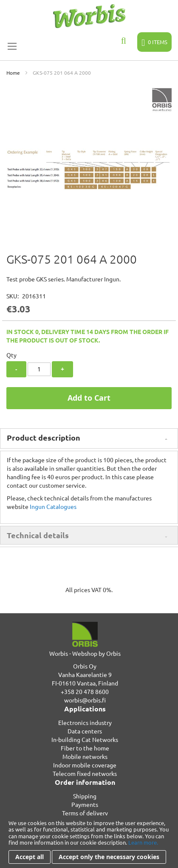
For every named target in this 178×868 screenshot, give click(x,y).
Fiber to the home (85, 748)
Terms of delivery (85, 813)
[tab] (89, 438)
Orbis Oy (85, 666)
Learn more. (143, 842)
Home (13, 73)
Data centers (85, 731)
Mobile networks (85, 756)
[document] (89, 842)
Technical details (38, 535)
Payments (85, 804)
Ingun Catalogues (53, 506)
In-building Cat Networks (85, 739)
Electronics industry (85, 722)
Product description (44, 437)
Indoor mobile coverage (85, 765)
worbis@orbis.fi (85, 700)
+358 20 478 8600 (85, 691)
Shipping (85, 796)
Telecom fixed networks (85, 773)
